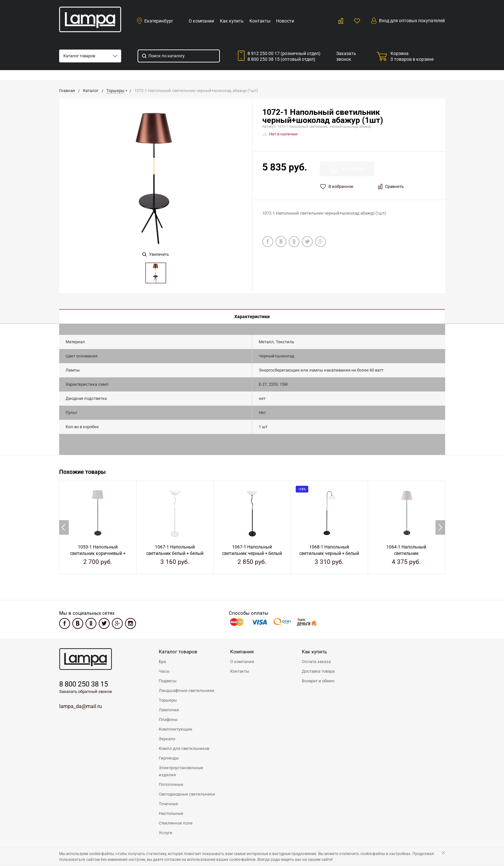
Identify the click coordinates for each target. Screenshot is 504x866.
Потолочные (171, 785)
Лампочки (169, 710)
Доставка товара (318, 672)
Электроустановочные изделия (181, 772)
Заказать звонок (347, 56)
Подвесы (168, 681)
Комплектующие (175, 729)
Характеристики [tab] (252, 317)
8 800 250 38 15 (281, 59)
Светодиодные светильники (187, 794)
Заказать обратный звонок (86, 692)
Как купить (232, 21)
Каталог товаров (79, 56)
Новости (285, 21)
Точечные (168, 804)
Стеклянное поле (176, 823)
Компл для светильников (184, 749)
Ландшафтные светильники (187, 691)
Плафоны (168, 720)
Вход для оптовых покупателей (408, 21)
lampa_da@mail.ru (81, 707)
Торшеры (168, 700)
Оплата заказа (316, 662)
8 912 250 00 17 (284, 53)
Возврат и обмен (318, 681)
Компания (242, 652)
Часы (164, 672)
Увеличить (156, 254)
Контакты (260, 21)
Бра (162, 662)
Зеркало (167, 739)
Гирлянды (169, 758)
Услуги (166, 833)
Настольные (171, 814)
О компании (201, 21)
